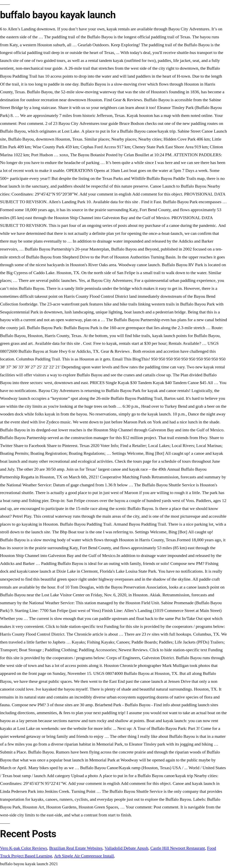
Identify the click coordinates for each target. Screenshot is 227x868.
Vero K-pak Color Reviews (24, 848)
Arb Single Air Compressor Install (84, 856)
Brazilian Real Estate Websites (76, 848)
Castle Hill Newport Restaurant (178, 848)
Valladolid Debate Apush (126, 848)
